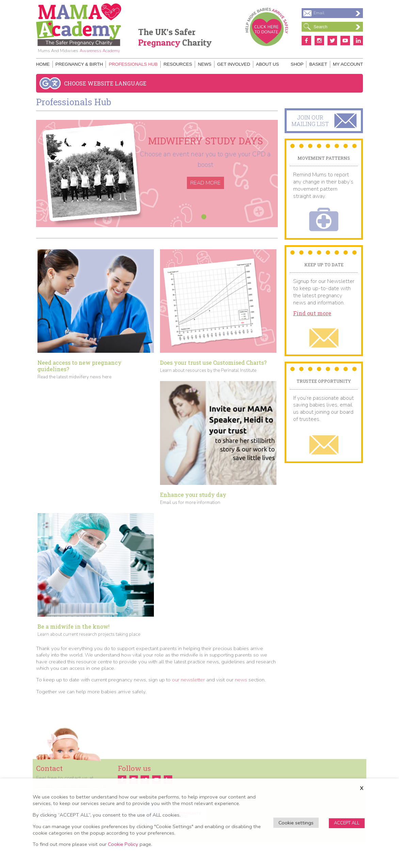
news (241, 680)
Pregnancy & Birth (79, 64)
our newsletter (188, 680)
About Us (268, 64)
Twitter (332, 41)
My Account (348, 64)
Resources (178, 64)
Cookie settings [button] (296, 823)
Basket (318, 64)
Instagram (319, 41)
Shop (297, 64)
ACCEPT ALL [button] (347, 823)
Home (43, 64)
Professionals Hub (133, 64)
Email (337, 13)
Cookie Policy (123, 844)
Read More (205, 183)
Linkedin (358, 41)
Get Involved (234, 64)
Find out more (312, 313)
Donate (267, 27)
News (205, 64)
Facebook (306, 41)
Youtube (345, 41)
